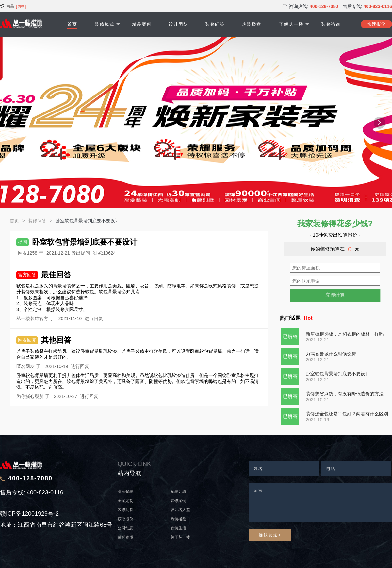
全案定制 (125, 501)
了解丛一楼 (294, 24)
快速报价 (376, 24)
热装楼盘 (252, 24)
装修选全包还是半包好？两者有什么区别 (347, 414)
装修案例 (178, 501)
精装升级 (178, 491)
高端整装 (125, 491)
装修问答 (215, 24)
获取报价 (125, 519)
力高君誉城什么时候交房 (331, 354)
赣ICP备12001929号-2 (29, 514)
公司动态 (125, 528)
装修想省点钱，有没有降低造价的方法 (345, 394)
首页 (72, 24)
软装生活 (178, 528)
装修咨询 (331, 24)
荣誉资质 (125, 537)
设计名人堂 (180, 510)
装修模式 (107, 24)
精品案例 (142, 24)
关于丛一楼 (180, 537)
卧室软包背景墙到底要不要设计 (338, 374)
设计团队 (178, 24)
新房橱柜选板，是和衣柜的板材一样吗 (345, 334)
